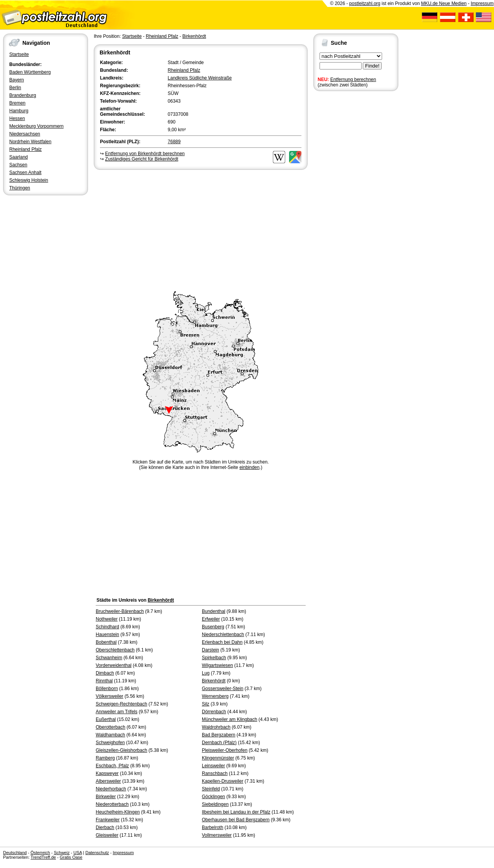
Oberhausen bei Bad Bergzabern (236, 820)
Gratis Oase (71, 857)
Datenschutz (97, 853)
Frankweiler (108, 820)
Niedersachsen (25, 134)
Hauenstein (107, 635)
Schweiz (62, 853)
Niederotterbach (112, 804)
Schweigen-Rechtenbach (121, 704)
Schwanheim (109, 658)
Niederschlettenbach (223, 635)
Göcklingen (213, 797)
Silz (206, 704)
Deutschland (15, 853)
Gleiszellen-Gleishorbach (121, 750)
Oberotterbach (111, 727)
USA (78, 853)
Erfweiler (211, 619)
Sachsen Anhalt (25, 173)
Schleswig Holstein (29, 180)
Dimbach (105, 673)
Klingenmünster (218, 758)
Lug (206, 673)
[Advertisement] (201, 229)
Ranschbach (215, 773)
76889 (174, 142)
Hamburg (19, 111)
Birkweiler (106, 797)
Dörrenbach (214, 712)
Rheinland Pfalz (25, 149)
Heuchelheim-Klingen (118, 812)
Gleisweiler (107, 835)
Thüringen (20, 188)
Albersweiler (108, 781)
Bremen (17, 103)
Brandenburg (23, 95)
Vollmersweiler (217, 835)
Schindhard (107, 627)
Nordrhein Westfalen (30, 142)
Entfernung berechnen (353, 80)
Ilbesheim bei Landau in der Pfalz (236, 812)
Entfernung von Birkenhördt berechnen (145, 154)
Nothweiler (107, 619)
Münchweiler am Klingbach (229, 719)
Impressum (482, 3)
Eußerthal (106, 719)
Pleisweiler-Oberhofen (225, 750)
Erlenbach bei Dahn (222, 642)
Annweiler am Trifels (117, 712)
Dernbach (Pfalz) (219, 743)
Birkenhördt (194, 36)
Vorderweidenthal (114, 665)
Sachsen (18, 165)
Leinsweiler (213, 766)
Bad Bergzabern (219, 735)
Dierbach (105, 827)
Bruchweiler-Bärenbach (120, 611)
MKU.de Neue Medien (444, 3)
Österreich (40, 853)
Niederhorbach (111, 789)
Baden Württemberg (30, 72)
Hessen (17, 118)
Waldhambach (110, 735)
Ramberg (105, 758)
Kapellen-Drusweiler (222, 781)
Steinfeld (211, 789)
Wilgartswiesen (217, 665)
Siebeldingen (215, 804)
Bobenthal (106, 642)
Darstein (211, 650)
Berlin (15, 88)
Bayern (17, 80)
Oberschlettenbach (115, 650)
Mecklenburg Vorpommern (36, 126)
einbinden (249, 467)
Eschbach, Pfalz (112, 766)
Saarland (19, 157)
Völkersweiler (109, 696)
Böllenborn (107, 689)
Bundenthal (214, 611)
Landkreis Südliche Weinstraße (200, 78)
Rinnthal (104, 681)
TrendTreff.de (43, 857)
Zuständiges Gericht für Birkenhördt (141, 159)
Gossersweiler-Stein (222, 689)
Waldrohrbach (216, 727)
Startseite (19, 54)
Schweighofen (110, 743)
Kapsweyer (107, 773)
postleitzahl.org (365, 3)
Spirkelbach (214, 658)
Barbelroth (212, 827)
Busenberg (213, 627)
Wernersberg (215, 696)
